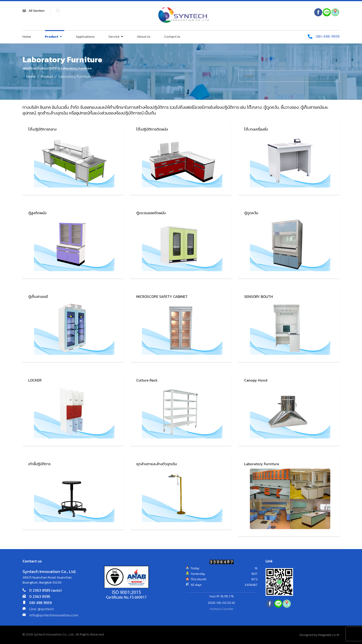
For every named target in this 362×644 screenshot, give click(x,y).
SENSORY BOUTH (259, 296)
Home (27, 37)
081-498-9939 (327, 37)
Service (114, 37)
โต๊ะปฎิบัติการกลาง (42, 129)
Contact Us (172, 37)
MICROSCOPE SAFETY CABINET (162, 296)
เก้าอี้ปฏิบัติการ (39, 464)
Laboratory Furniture (262, 464)
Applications (85, 37)
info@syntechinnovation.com (54, 615)
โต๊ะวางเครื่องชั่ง (256, 129)
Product (52, 37)
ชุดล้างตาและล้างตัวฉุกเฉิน (157, 464)
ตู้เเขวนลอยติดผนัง (151, 213)
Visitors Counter (222, 609)
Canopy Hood (256, 380)
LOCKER (35, 380)
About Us (144, 37)
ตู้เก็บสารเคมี (38, 296)
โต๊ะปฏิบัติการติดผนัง (152, 129)
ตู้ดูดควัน (251, 213)
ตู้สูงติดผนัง (37, 213)
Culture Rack (147, 380)
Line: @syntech (41, 609)
